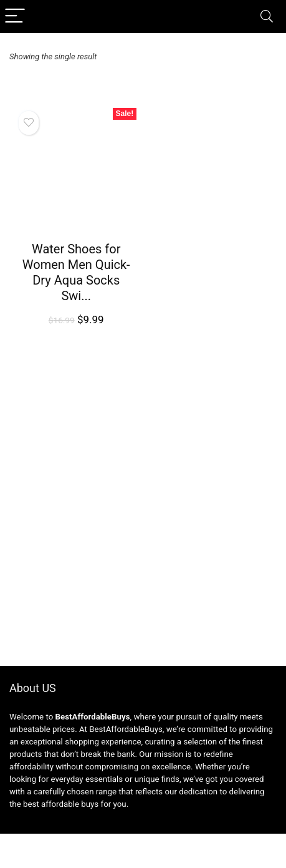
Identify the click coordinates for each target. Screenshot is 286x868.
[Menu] (15, 17)
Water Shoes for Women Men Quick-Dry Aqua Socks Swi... (76, 272)
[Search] (267, 17)
